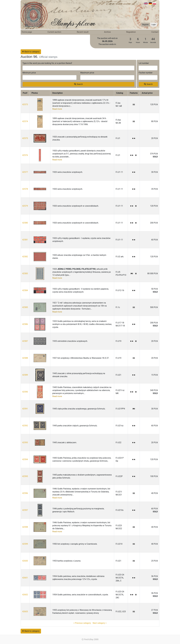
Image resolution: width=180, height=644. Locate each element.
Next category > (100, 623)
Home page (27, 32)
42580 (25, 223)
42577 (25, 172)
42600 (25, 561)
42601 (25, 578)
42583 (25, 273)
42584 (25, 290)
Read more (57, 109)
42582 (25, 257)
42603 (25, 612)
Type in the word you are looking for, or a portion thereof (47, 63)
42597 (25, 510)
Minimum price (29, 73)
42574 (25, 121)
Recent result (83, 32)
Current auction (54, 32)
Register (145, 25)
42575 (25, 138)
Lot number (144, 63)
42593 (25, 442)
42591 (25, 409)
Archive (107, 32)
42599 (25, 544)
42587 (25, 341)
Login (154, 25)
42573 (25, 104)
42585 (25, 307)
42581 (25, 240)
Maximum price (87, 73)
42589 (25, 375)
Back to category (31, 52)
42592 (25, 426)
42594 (25, 459)
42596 (25, 493)
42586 (25, 324)
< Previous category (82, 623)
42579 (25, 206)
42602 (25, 595)
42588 (25, 358)
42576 (25, 155)
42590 (25, 392)
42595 (25, 476)
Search (78, 84)
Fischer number (146, 73)
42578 (25, 189)
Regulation (131, 32)
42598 (25, 527)
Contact (155, 32)
